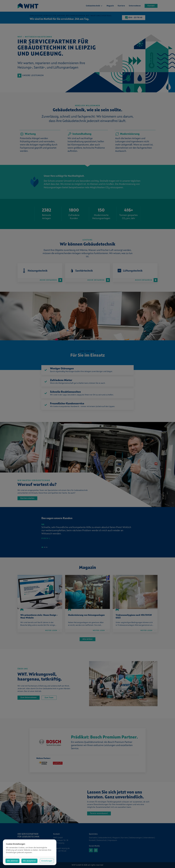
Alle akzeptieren (29, 861)
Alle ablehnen (12, 861)
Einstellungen (47, 861)
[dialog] (30, 852)
